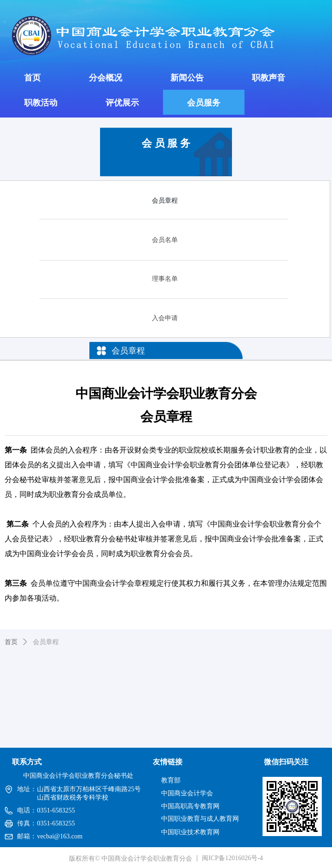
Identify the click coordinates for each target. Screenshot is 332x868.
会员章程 (46, 642)
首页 (11, 642)
